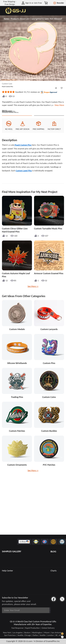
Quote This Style (17, 146)
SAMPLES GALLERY (12, 551)
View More (59, 105)
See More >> (33, 320)
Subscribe (43, 610)
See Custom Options (49, 146)
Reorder (60, 3)
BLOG (53, 551)
